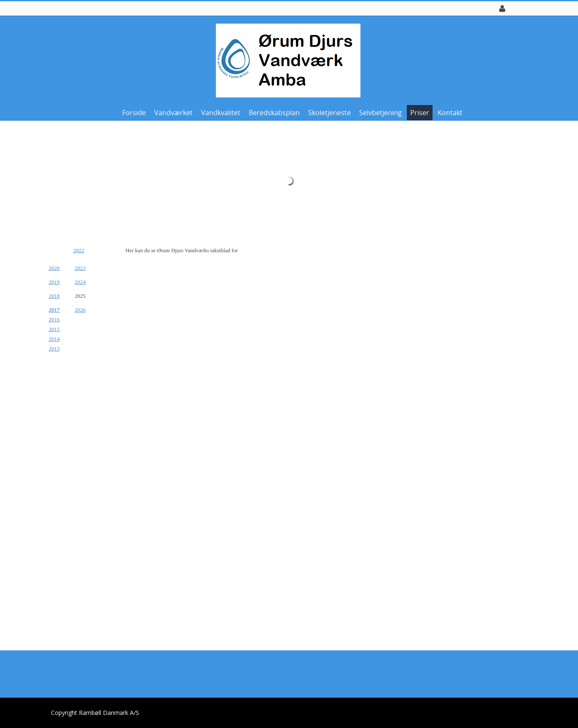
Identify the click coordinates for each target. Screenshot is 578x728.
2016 (54, 320)
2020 (54, 268)
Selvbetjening (380, 113)
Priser (420, 113)
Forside (134, 113)
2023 (80, 268)
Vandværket (173, 113)
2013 (54, 349)
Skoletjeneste (329, 113)
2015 (54, 329)
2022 (79, 250)
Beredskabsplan (274, 113)
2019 (54, 282)
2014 (54, 339)
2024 (80, 282)
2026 (80, 310)
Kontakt (450, 113)
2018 (54, 296)
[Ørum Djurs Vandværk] (286, 60)
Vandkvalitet (221, 113)
